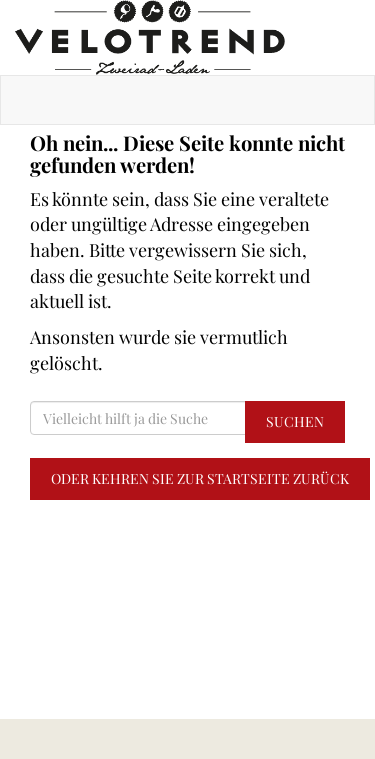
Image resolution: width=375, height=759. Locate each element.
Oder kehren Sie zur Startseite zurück (200, 478)
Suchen (295, 421)
